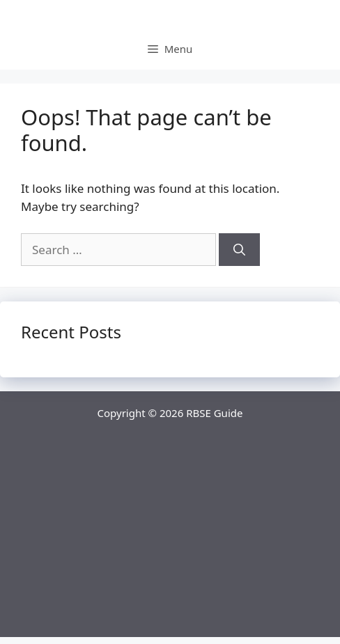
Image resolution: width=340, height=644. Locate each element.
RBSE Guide (214, 413)
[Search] (239, 250)
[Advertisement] (170, 540)
